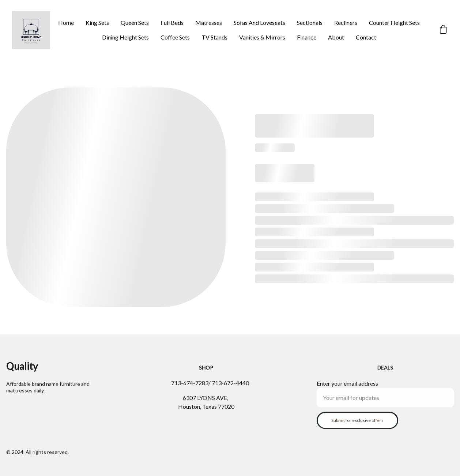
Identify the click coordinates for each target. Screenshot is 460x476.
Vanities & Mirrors (262, 37)
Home (66, 23)
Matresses (209, 23)
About (336, 37)
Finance (307, 37)
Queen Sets (135, 23)
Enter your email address (347, 387)
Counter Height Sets (394, 23)
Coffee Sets (175, 37)
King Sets (97, 23)
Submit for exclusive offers (357, 424)
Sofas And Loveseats (259, 23)
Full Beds (172, 23)
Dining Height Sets (125, 37)
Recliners (346, 23)
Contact (366, 37)
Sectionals (310, 23)
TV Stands (214, 37)
